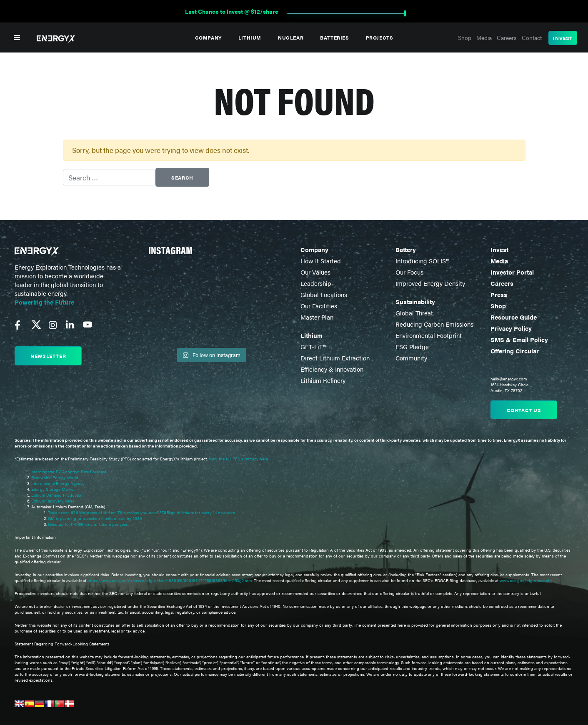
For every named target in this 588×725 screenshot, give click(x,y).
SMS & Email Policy (519, 339)
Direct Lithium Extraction (335, 358)
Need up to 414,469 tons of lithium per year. (88, 524)
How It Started (321, 261)
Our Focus (409, 272)
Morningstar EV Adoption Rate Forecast (69, 472)
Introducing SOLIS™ (422, 261)
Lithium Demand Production (58, 495)
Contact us (524, 410)
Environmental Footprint (429, 335)
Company (208, 37)
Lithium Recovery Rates (53, 501)
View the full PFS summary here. (239, 459)
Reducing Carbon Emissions (434, 324)
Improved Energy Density (430, 283)
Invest (563, 38)
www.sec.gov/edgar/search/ (525, 580)
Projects (380, 37)
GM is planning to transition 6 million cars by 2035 (95, 518)
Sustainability (415, 301)
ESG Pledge (412, 346)
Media (484, 37)
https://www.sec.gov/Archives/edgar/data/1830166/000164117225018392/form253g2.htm (170, 580)
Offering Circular (515, 351)
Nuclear (291, 37)
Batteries (334, 37)
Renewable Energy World (55, 477)
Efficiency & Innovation (332, 369)
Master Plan (317, 317)
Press (499, 294)
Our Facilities (319, 306)
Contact (532, 37)
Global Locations (324, 294)
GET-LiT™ (313, 346)
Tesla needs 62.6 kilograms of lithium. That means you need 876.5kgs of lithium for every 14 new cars (141, 512)
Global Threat (414, 313)
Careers (507, 37)
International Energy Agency (58, 483)
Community (411, 358)
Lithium (250, 37)
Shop (465, 37)
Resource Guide (514, 317)
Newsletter (48, 356)
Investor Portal (512, 272)
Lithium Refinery (323, 380)
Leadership (316, 283)
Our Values (315, 272)
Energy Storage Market (53, 489)
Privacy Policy (511, 328)
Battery (406, 249)
